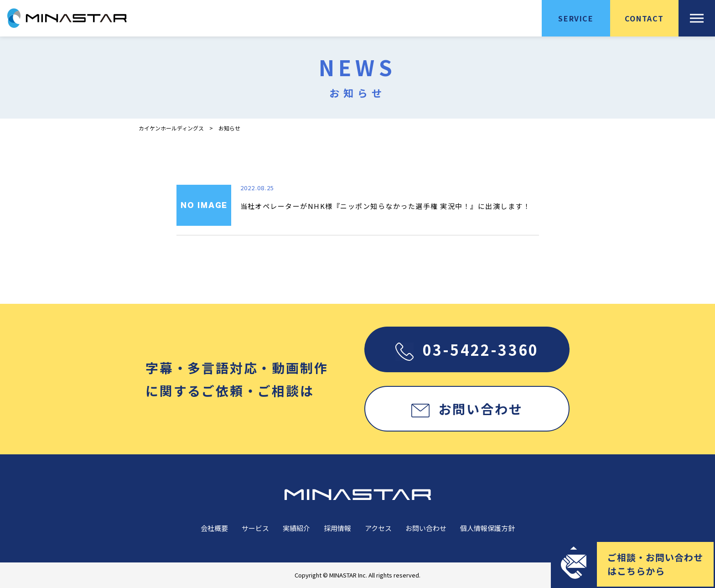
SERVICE (576, 18)
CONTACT (644, 18)
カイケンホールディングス (171, 128)
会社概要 (214, 528)
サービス (255, 528)
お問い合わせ (467, 409)
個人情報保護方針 (487, 528)
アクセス (378, 528)
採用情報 (337, 528)
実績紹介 (296, 528)
